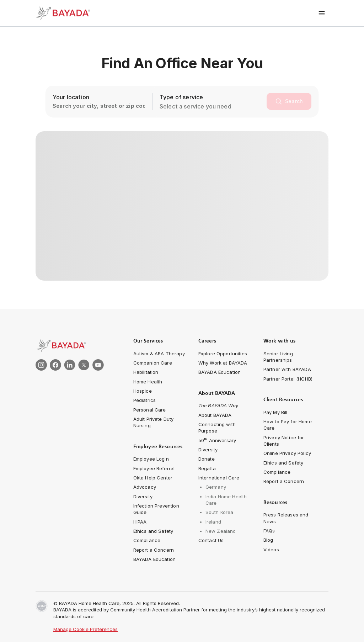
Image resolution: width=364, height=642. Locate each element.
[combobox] (212, 106)
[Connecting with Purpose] (225, 428)
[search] (289, 101)
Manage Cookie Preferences (85, 629)
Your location (71, 97)
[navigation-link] (159, 354)
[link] (76, 346)
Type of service (181, 97)
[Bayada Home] (64, 13)
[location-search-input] (99, 101)
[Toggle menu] (322, 13)
